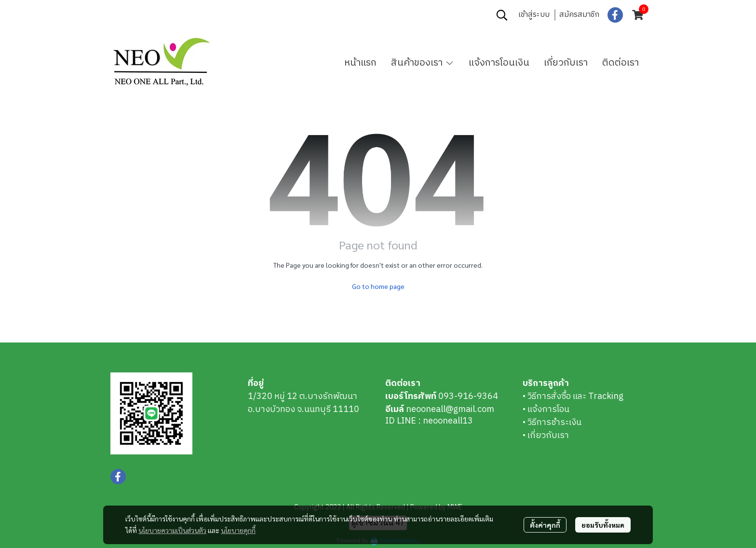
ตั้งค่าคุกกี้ (545, 525)
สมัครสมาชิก (579, 15)
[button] (502, 15)
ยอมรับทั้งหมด (603, 525)
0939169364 (179, 15)
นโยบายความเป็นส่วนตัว (172, 530)
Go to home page (378, 286)
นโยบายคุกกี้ (238, 530)
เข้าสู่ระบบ (534, 15)
